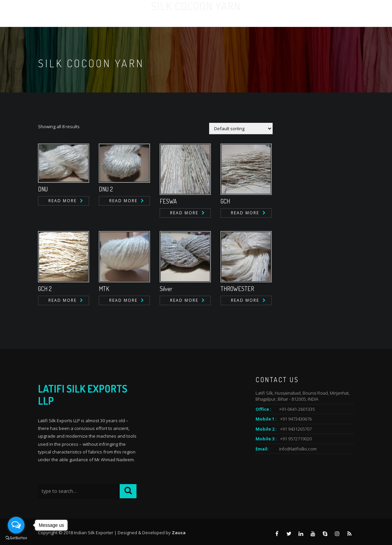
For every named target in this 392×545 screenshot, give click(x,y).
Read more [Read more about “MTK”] (123, 300)
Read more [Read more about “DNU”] (63, 201)
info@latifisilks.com (298, 449)
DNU (43, 189)
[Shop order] (241, 129)
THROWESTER (237, 289)
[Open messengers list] (16, 525)
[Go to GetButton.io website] (16, 538)
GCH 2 (45, 289)
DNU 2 (106, 189)
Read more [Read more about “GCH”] (245, 213)
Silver (166, 289)
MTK (104, 289)
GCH (225, 201)
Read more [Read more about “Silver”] (184, 300)
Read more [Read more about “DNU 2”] (123, 201)
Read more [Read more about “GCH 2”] (63, 300)
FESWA (168, 201)
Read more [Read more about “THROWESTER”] (245, 300)
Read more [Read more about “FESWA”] (184, 213)
